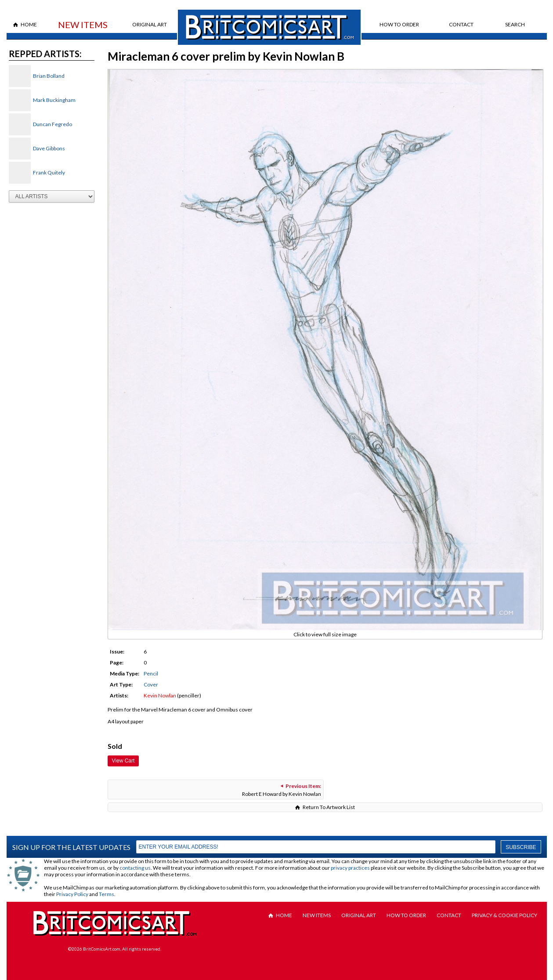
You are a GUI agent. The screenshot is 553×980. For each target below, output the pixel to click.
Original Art (150, 24)
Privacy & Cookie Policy (504, 915)
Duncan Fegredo (52, 124)
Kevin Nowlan (160, 695)
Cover (151, 684)
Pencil (151, 673)
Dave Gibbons (49, 148)
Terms (107, 894)
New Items (83, 25)
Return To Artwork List (329, 807)
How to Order (399, 24)
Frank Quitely (49, 172)
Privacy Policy (72, 894)
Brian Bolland (49, 76)
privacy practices (350, 868)
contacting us (135, 868)
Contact (461, 24)
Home (29, 24)
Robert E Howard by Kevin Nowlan (282, 790)
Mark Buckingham (54, 100)
